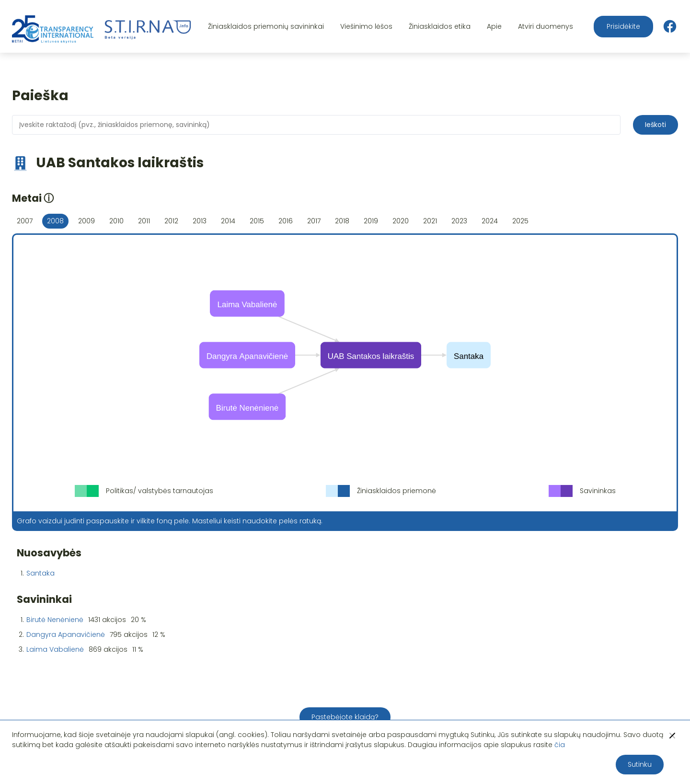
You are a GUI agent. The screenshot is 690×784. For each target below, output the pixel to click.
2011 (144, 221)
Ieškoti (655, 125)
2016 (286, 221)
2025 (520, 221)
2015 (257, 221)
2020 (401, 221)
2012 (171, 221)
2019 (371, 221)
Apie (494, 26)
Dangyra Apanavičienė (66, 634)
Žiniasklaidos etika (440, 26)
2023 (459, 221)
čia (560, 745)
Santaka (40, 573)
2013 (200, 221)
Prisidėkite (623, 26)
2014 (228, 221)
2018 (342, 221)
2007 (25, 221)
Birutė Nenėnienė (55, 620)
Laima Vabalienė (55, 649)
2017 (314, 221)
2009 (86, 221)
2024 (490, 221)
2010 (116, 221)
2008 (55, 221)
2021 (430, 221)
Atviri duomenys (546, 26)
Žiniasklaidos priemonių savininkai (266, 26)
